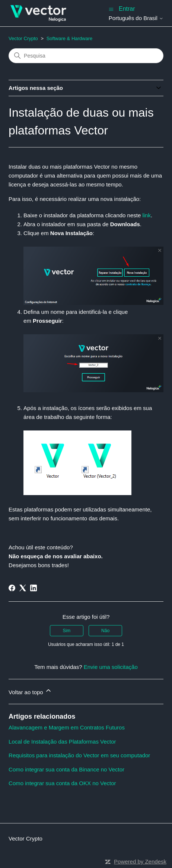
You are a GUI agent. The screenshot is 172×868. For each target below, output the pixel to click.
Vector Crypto (23, 38)
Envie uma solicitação (111, 667)
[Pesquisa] (86, 56)
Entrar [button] (127, 9)
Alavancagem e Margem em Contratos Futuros (67, 727)
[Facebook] (12, 588)
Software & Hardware (70, 38)
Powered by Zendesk (140, 862)
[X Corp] (23, 588)
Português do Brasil (136, 18)
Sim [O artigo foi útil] (67, 631)
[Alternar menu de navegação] (111, 9)
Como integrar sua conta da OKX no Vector (62, 783)
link (146, 215)
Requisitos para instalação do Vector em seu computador (79, 755)
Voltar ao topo (30, 691)
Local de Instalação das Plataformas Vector (62, 742)
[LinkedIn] (34, 588)
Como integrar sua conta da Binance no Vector (66, 769)
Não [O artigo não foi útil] (105, 631)
